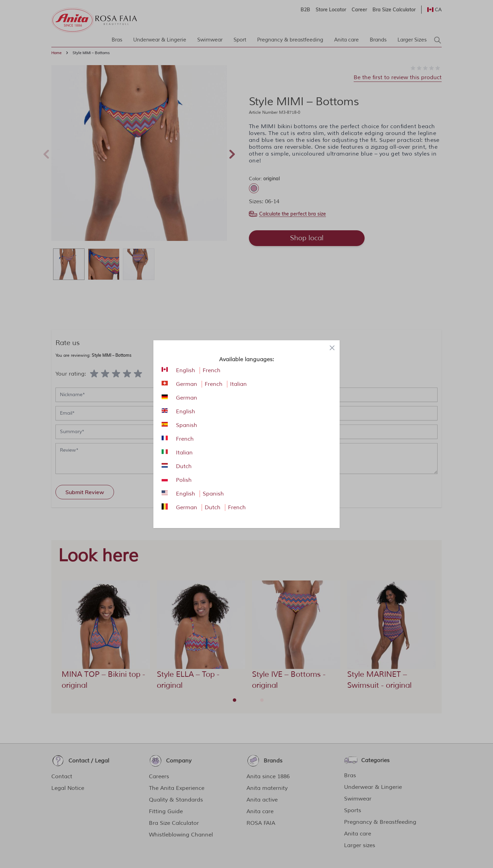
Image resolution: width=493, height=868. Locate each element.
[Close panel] (332, 348)
